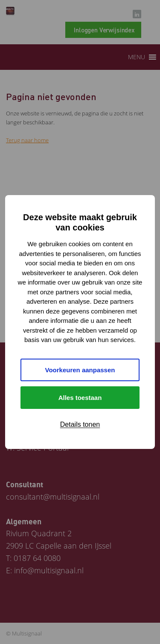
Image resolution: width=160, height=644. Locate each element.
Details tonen (80, 424)
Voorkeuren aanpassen (80, 370)
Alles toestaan (80, 398)
